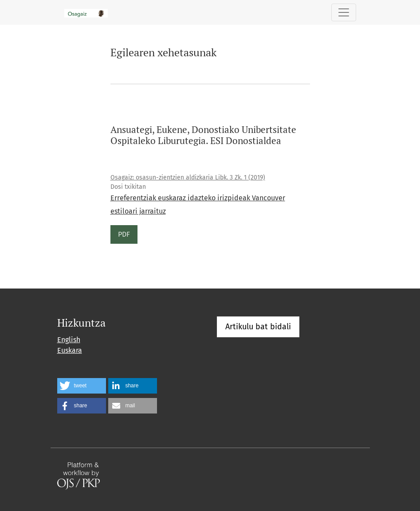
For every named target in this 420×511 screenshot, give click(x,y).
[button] (82, 386)
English (69, 340)
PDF (124, 234)
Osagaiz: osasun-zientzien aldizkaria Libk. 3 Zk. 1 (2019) (188, 177)
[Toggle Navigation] (344, 12)
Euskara (70, 350)
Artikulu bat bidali (258, 327)
